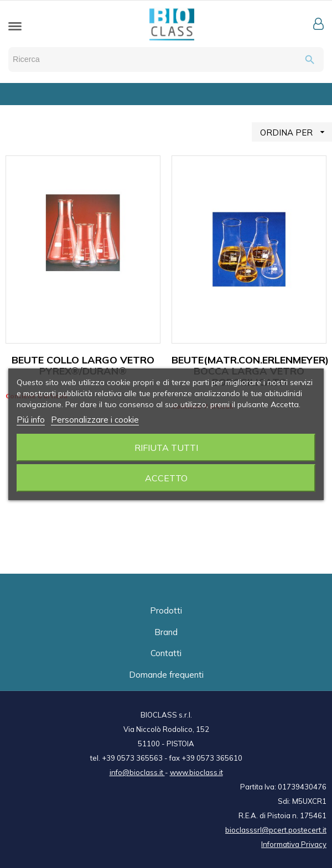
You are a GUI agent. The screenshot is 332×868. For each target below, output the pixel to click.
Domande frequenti (166, 675)
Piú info (31, 420)
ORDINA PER (296, 132)
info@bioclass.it (137, 772)
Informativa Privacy (294, 844)
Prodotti (166, 610)
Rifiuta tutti (166, 448)
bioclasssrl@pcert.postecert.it (276, 830)
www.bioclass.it (196, 772)
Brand (166, 632)
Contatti (166, 653)
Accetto (166, 478)
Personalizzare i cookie (95, 420)
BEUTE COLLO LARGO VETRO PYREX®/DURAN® (83, 365)
